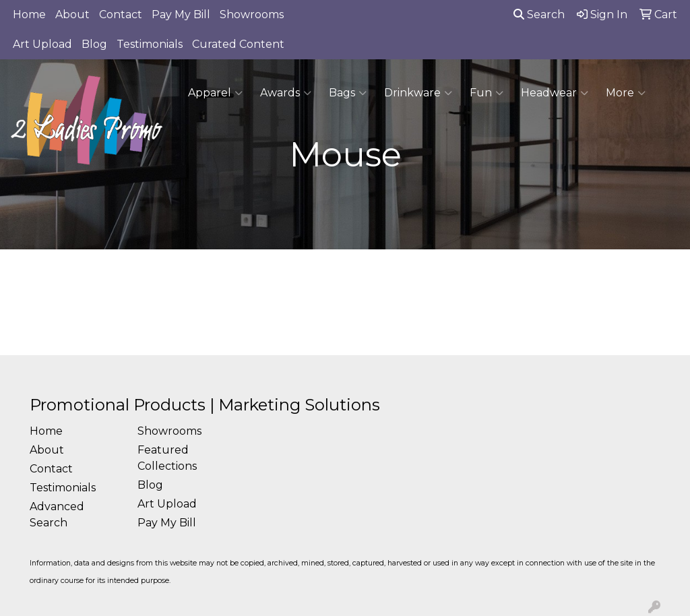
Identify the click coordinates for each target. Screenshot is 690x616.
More (626, 93)
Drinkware (418, 93)
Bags (348, 93)
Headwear (555, 93)
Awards (286, 93)
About (72, 14)
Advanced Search (57, 515)
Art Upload (42, 44)
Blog (94, 44)
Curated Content (238, 44)
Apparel (215, 93)
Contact (121, 14)
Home (29, 14)
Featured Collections (167, 458)
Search (539, 14)
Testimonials (150, 44)
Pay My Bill (181, 14)
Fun (487, 93)
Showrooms (252, 14)
